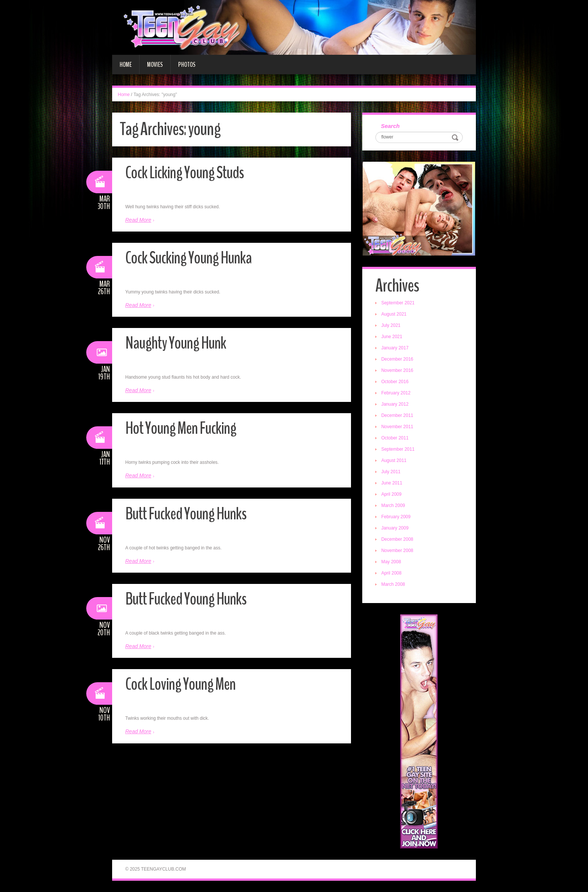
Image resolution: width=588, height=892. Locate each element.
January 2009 (395, 528)
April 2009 (391, 494)
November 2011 (397, 427)
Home (126, 65)
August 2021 (394, 314)
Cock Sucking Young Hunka (188, 258)
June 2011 (392, 483)
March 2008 (393, 584)
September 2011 (398, 449)
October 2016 (395, 382)
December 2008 (397, 539)
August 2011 (394, 460)
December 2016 (397, 359)
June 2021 (392, 337)
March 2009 (393, 505)
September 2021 (398, 303)
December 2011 (397, 415)
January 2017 (395, 348)
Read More (138, 220)
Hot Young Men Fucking (181, 428)
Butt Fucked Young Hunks (186, 514)
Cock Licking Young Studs (184, 173)
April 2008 (391, 573)
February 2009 (396, 517)
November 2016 (397, 370)
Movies (155, 65)
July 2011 (391, 472)
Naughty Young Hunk (176, 343)
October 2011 (395, 438)
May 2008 (391, 562)
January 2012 (395, 404)
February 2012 (396, 393)
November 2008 (397, 551)
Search (390, 126)
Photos (187, 65)
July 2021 (391, 325)
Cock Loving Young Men (180, 684)
